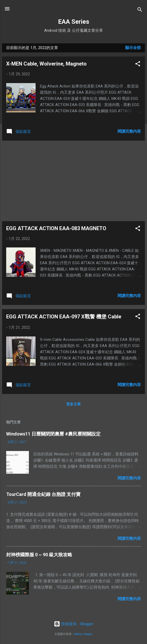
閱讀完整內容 (129, 131)
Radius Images (83, 634)
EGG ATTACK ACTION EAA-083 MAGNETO (56, 228)
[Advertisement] (73, 181)
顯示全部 (133, 48)
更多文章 (73, 404)
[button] (138, 65)
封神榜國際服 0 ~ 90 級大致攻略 (39, 555)
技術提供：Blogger (74, 624)
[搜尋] (140, 10)
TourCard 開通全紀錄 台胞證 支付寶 (43, 494)
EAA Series (74, 22)
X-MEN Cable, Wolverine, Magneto (46, 64)
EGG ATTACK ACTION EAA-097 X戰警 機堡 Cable (64, 317)
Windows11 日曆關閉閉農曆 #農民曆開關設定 (53, 434)
